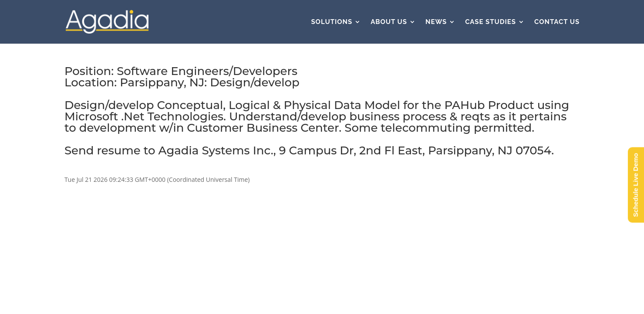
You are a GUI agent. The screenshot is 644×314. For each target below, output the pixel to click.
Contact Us (557, 22)
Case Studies (491, 22)
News (436, 22)
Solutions (332, 22)
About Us (389, 22)
